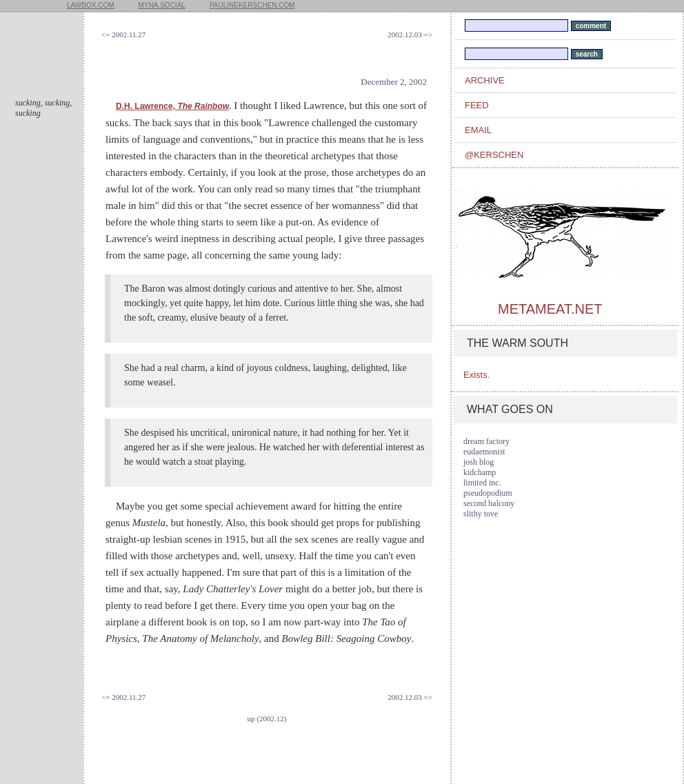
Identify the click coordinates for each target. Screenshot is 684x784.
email (478, 130)
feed (477, 105)
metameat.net (550, 309)
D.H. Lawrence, (172, 106)
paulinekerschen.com (252, 5)
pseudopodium (488, 493)
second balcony (489, 503)
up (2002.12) (267, 718)
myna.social (162, 5)
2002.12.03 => (410, 34)
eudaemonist (484, 452)
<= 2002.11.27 (123, 34)
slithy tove (481, 514)
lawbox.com (91, 5)
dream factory (486, 441)
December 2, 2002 (394, 82)
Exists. (476, 375)
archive (485, 80)
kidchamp (480, 472)
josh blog (479, 462)
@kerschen (494, 155)
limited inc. (482, 483)
